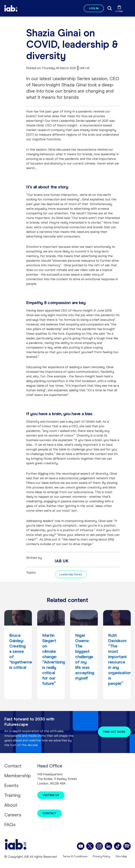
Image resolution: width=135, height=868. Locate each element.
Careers (13, 815)
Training (12, 795)
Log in (94, 8)
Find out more (114, 732)
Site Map (121, 856)
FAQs (10, 825)
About (11, 805)
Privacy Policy (102, 856)
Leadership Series (71, 574)
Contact (13, 766)
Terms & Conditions (75, 856)
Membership (18, 776)
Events (11, 785)
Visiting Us (51, 795)
